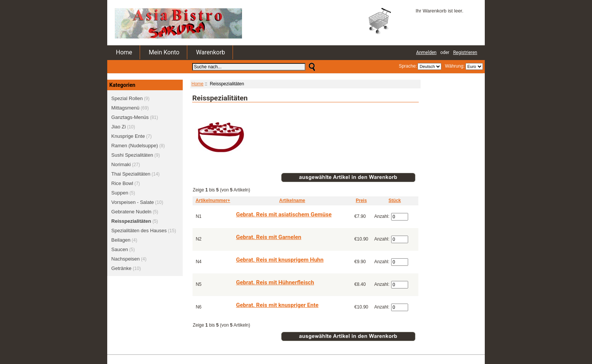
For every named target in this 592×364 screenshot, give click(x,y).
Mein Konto (164, 52)
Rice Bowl (122, 183)
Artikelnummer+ (213, 201)
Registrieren (465, 52)
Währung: (454, 66)
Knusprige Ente (128, 136)
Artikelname (292, 201)
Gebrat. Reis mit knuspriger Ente (277, 305)
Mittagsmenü (125, 108)
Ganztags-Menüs (130, 117)
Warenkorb (210, 52)
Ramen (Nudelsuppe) (135, 146)
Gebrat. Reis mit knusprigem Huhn (280, 260)
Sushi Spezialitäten (132, 155)
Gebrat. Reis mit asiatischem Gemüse (284, 214)
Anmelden (426, 52)
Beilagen (121, 240)
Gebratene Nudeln (131, 212)
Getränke (121, 268)
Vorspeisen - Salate (133, 202)
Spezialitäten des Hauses (139, 231)
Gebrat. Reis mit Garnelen (269, 237)
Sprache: (408, 66)
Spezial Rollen (127, 98)
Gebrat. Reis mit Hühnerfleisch (275, 282)
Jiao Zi (119, 127)
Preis (361, 201)
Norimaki (121, 164)
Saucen (120, 249)
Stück (395, 201)
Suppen (120, 193)
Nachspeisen (126, 259)
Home (124, 52)
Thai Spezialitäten (131, 174)
